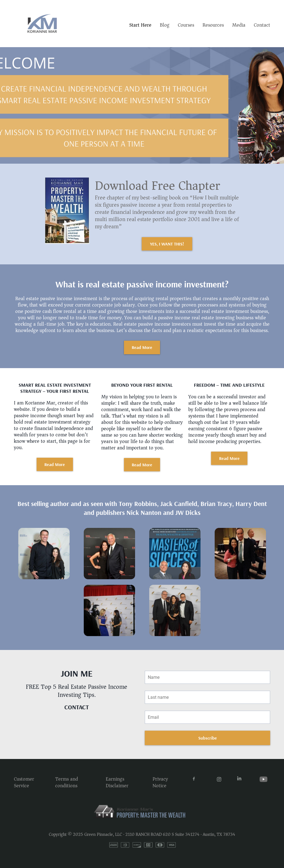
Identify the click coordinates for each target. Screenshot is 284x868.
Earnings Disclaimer (117, 782)
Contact (262, 25)
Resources (213, 25)
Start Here (140, 25)
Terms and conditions (67, 782)
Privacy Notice (160, 782)
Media (239, 25)
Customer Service (24, 782)
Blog (165, 25)
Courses (186, 25)
